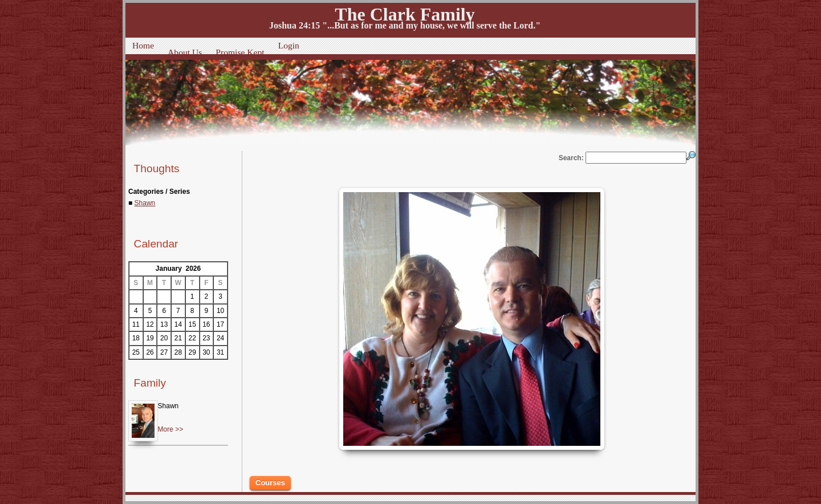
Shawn (145, 203)
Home (143, 45)
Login (289, 45)
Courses (270, 483)
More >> (171, 429)
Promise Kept (240, 52)
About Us (185, 52)
